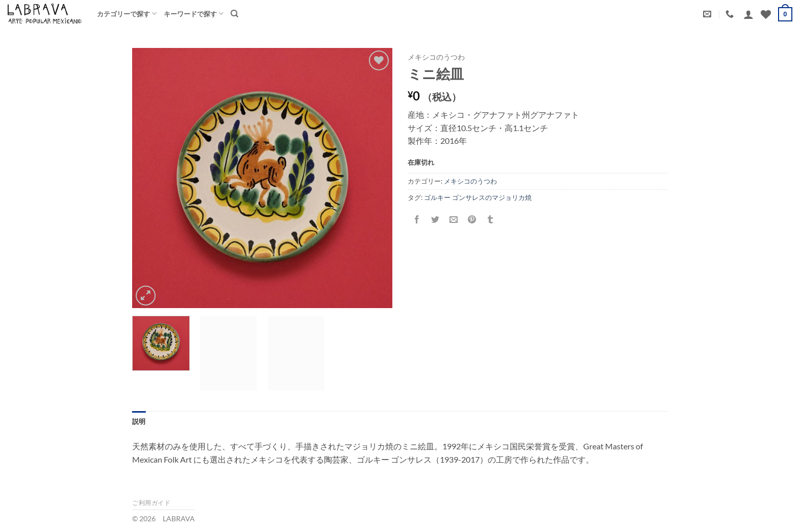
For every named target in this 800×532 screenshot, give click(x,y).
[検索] (234, 14)
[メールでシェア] (454, 220)
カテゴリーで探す (127, 14)
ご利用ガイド (152, 503)
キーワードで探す (194, 14)
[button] (748, 14)
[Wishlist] (766, 14)
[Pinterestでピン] (472, 220)
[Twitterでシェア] (435, 220)
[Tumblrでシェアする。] (491, 220)
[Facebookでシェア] (417, 220)
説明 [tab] (139, 421)
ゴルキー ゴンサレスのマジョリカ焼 (478, 197)
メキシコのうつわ (436, 57)
